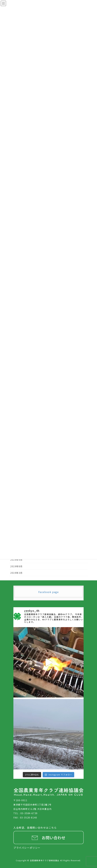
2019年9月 (16, 560)
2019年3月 (16, 573)
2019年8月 (16, 566)
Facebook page (49, 592)
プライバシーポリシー (27, 848)
